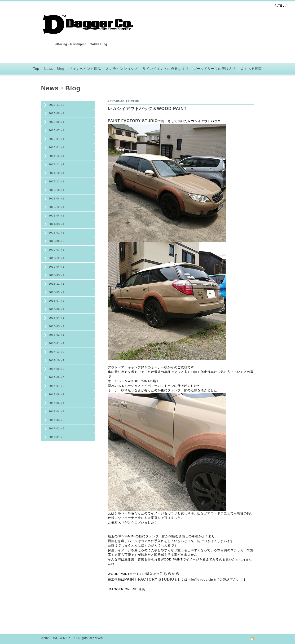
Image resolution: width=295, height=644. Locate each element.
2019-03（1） (58, 275)
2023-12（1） (58, 181)
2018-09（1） (58, 292)
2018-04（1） (58, 318)
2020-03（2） (58, 250)
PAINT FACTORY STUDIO (133, 121)
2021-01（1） (58, 233)
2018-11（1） (58, 284)
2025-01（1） (58, 147)
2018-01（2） (58, 343)
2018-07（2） (58, 301)
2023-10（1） (58, 190)
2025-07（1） (58, 130)
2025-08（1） (58, 122)
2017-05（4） (58, 403)
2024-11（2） (58, 164)
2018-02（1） (58, 335)
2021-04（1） (58, 216)
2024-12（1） (58, 156)
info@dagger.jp (200, 580)
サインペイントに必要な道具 (165, 69)
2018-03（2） (58, 326)
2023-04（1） (58, 198)
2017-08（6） (58, 377)
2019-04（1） (58, 267)
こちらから (170, 574)
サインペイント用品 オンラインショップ (103, 69)
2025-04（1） (58, 139)
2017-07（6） (58, 386)
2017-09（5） (58, 369)
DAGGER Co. (62, 638)
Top (36, 69)
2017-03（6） (58, 420)
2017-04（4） (58, 411)
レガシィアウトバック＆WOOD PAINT (147, 109)
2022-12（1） (58, 207)
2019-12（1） (58, 258)
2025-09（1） (58, 113)
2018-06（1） (58, 309)
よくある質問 (251, 69)
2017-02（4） (58, 428)
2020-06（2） (58, 241)
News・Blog (54, 69)
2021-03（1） (58, 224)
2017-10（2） (58, 360)
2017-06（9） (58, 394)
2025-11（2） (58, 105)
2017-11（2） (58, 352)
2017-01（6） (58, 437)
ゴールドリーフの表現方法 (215, 69)
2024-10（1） (58, 173)
